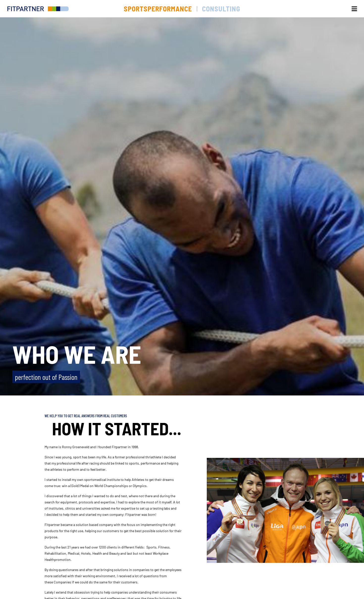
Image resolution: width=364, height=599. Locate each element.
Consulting (221, 9)
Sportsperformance (158, 9)
